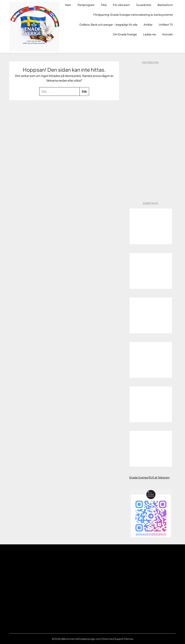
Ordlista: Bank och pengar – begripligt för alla (108, 24)
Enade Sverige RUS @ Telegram (149, 477)
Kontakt (168, 34)
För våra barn (121, 5)
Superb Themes (124, 639)
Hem (68, 5)
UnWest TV (166, 24)
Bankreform (165, 5)
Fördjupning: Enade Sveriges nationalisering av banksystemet (133, 15)
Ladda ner (150, 34)
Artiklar (148, 24)
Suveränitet (144, 5)
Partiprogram (86, 5)
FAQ (104, 5)
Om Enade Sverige (125, 34)
